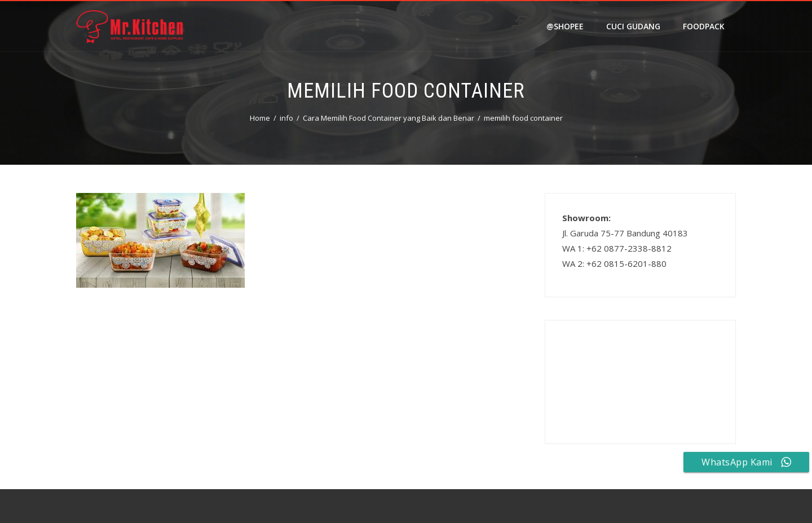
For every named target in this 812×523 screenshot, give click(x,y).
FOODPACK (704, 26)
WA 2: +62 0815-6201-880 (614, 263)
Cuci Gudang (633, 26)
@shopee (565, 26)
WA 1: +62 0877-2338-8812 (617, 248)
